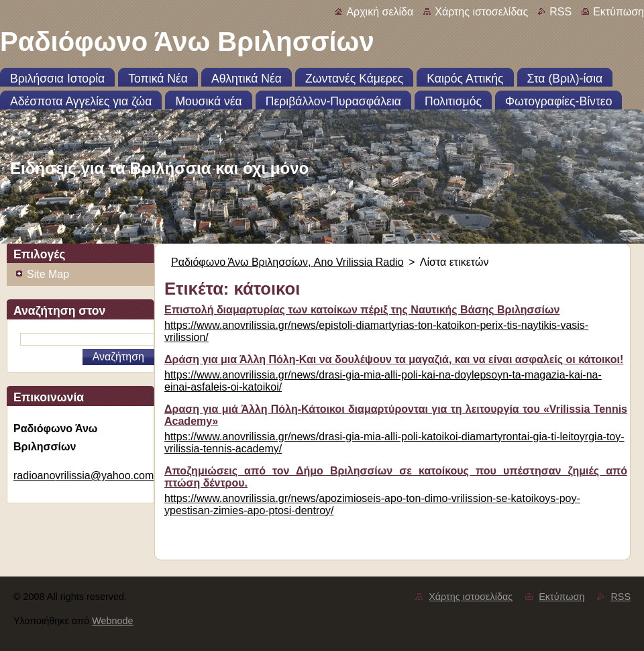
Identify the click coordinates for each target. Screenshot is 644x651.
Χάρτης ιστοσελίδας (481, 12)
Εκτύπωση (619, 12)
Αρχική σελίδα (380, 12)
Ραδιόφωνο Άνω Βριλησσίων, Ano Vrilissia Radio (287, 262)
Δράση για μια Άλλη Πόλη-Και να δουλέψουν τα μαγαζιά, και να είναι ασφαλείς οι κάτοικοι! (394, 359)
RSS (560, 12)
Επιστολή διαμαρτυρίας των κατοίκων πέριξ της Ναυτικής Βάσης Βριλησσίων (362, 310)
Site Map (48, 274)
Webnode (112, 621)
